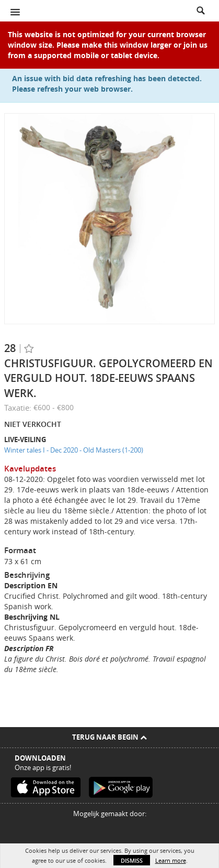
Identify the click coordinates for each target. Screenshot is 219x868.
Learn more (171, 860)
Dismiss (132, 860)
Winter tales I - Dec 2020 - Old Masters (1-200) (74, 450)
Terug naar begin (109, 737)
